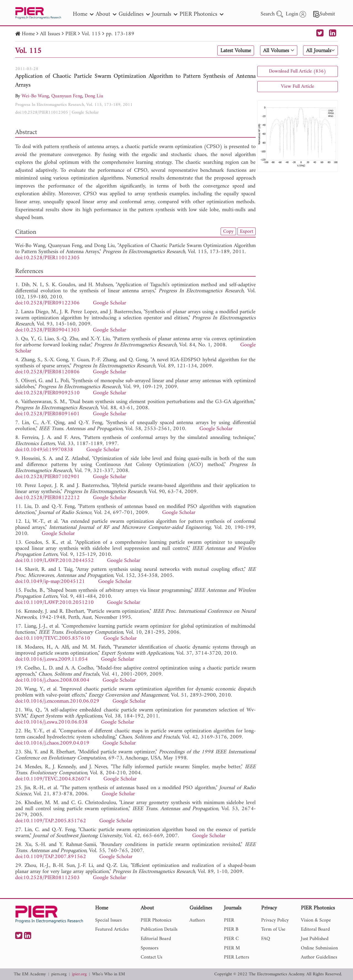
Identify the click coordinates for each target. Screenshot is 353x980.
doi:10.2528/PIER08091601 (47, 414)
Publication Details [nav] (159, 929)
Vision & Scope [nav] (316, 920)
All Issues (50, 34)
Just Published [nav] (315, 939)
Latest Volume (236, 51)
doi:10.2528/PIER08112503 (47, 878)
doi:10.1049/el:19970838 (44, 450)
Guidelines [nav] (134, 14)
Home (28, 34)
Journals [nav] (165, 14)
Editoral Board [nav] (315, 929)
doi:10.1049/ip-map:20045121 (50, 582)
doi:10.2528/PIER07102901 (47, 477)
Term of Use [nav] (273, 929)
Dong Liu (94, 96)
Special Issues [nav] (108, 920)
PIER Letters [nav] (236, 957)
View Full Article (298, 86)
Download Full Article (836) (297, 71)
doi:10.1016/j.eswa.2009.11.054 (51, 659)
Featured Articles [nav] (112, 929)
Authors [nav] (197, 920)
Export (247, 231)
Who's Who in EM (109, 974)
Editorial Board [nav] (156, 939)
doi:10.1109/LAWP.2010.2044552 (54, 561)
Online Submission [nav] (319, 948)
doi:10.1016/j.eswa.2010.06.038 (51, 722)
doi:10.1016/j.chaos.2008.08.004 (52, 680)
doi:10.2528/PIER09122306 (47, 303)
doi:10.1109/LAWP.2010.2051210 (54, 603)
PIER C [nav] (231, 939)
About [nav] (106, 14)
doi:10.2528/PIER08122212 (47, 498)
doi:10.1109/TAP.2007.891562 (51, 857)
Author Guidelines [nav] (319, 957)
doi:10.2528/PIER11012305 (42, 113)
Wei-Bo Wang (35, 96)
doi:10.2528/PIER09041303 (47, 330)
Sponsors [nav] (149, 948)
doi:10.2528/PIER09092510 (47, 393)
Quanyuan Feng (67, 96)
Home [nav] (83, 14)
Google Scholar (85, 113)
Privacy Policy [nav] (275, 920)
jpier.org (79, 974)
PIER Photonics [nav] (201, 14)
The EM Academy (30, 974)
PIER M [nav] (232, 948)
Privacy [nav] (269, 908)
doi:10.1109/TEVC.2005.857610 (53, 638)
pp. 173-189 (120, 34)
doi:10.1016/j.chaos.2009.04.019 (52, 743)
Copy (228, 231)
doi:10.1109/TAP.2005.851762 (51, 821)
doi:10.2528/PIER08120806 (47, 372)
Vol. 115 (91, 34)
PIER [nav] (229, 920)
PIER (71, 34)
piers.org (59, 974)
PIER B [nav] (231, 929)
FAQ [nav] (266, 939)
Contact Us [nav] (151, 957)
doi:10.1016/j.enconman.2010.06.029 (57, 701)
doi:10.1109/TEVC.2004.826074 (53, 779)
